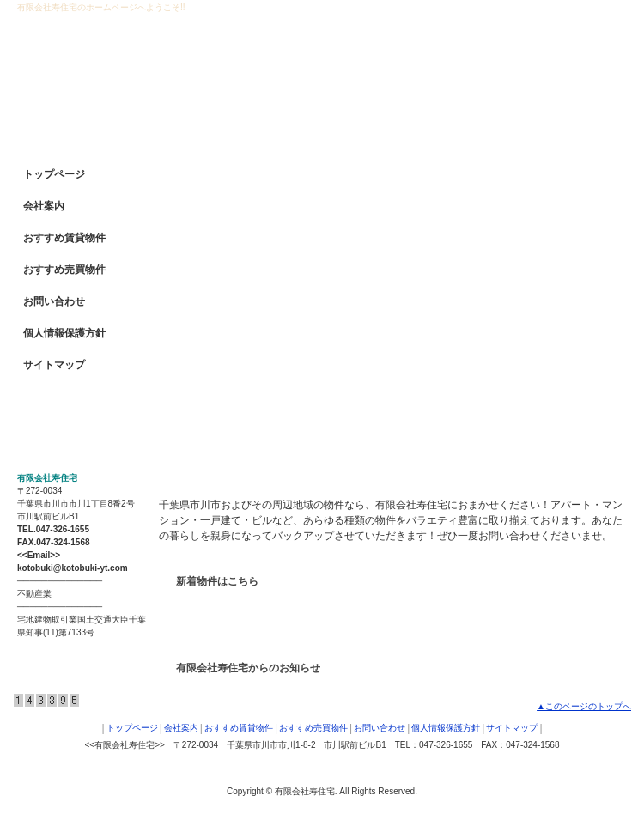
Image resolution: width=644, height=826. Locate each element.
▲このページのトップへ (584, 706)
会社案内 (44, 206)
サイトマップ (54, 365)
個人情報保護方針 (64, 333)
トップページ (54, 174)
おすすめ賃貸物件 (64, 238)
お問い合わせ (54, 301)
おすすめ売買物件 (64, 270)
